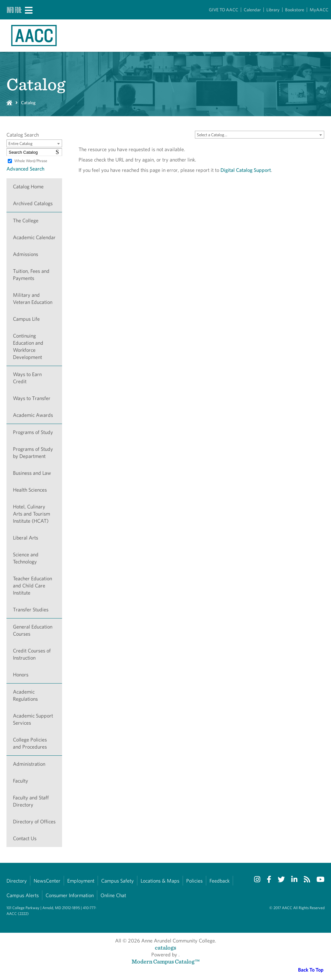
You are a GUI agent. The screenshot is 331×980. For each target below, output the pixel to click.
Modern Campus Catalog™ (166, 961)
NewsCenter (47, 881)
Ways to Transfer (32, 398)
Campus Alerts (23, 895)
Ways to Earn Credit (27, 378)
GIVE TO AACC (224, 10)
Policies (194, 881)
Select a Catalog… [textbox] (212, 135)
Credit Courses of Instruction (32, 654)
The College (26, 221)
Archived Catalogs (33, 203)
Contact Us (25, 838)
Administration (29, 764)
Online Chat (113, 895)
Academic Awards (33, 415)
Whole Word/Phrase (31, 161)
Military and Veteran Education (33, 299)
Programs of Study (33, 432)
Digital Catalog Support (246, 170)
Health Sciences (30, 490)
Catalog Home (28, 187)
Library (273, 10)
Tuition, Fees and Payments (31, 275)
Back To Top (311, 970)
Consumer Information (70, 895)
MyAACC (319, 10)
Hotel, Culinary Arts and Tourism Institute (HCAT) (32, 514)
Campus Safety (117, 881)
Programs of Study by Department (33, 453)
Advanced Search (25, 169)
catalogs (165, 947)
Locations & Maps (160, 881)
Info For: (14, 10)
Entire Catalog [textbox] (21, 144)
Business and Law (32, 473)
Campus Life (26, 319)
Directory (17, 881)
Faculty (21, 781)
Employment (81, 881)
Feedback (219, 881)
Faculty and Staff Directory (31, 801)
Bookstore (295, 10)
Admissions (26, 254)
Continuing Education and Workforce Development (28, 346)
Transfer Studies (31, 610)
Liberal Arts (26, 538)
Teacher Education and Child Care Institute (32, 586)
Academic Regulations (25, 695)
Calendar (252, 10)
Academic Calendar (34, 237)
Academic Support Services (33, 719)
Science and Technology (26, 558)
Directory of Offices (34, 822)
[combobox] (260, 135)
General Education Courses (33, 630)
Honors (21, 675)
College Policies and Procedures (30, 743)
